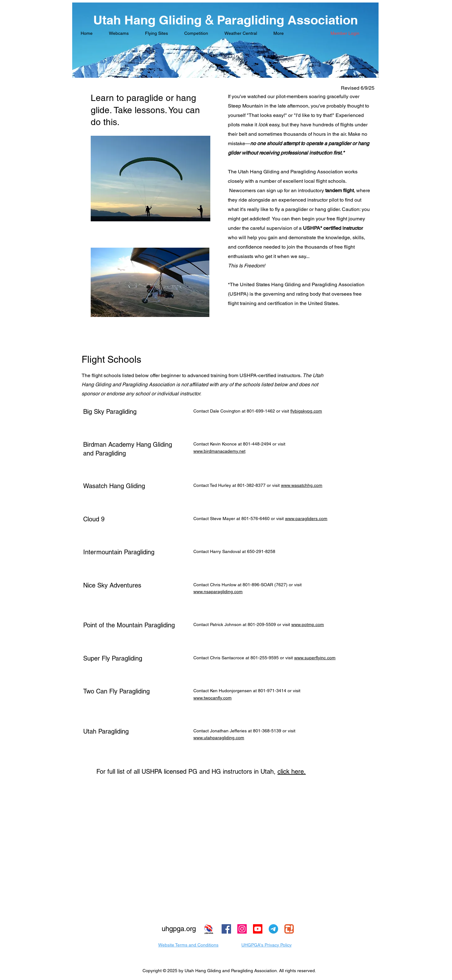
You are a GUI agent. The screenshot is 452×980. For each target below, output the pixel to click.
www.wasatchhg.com (302, 485)
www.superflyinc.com (315, 658)
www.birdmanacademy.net (219, 451)
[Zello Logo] (289, 929)
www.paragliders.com (306, 519)
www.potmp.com (308, 624)
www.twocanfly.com (213, 698)
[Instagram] (242, 929)
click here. (292, 772)
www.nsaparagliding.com (218, 592)
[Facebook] (226, 929)
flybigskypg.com (306, 411)
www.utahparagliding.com (219, 738)
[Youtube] (258, 929)
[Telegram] (273, 929)
